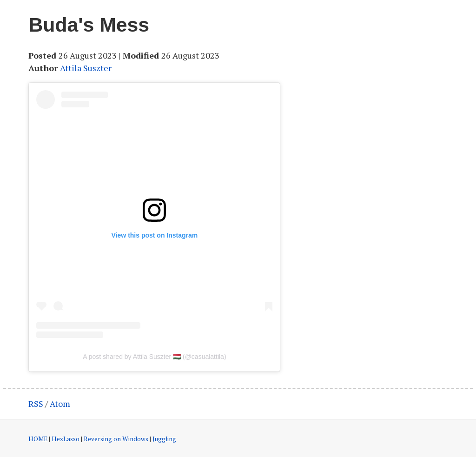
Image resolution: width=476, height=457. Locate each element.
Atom (60, 404)
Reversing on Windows (116, 439)
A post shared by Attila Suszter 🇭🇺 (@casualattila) (154, 357)
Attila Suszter (86, 68)
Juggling (164, 439)
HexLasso (66, 439)
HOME (38, 439)
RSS (36, 404)
